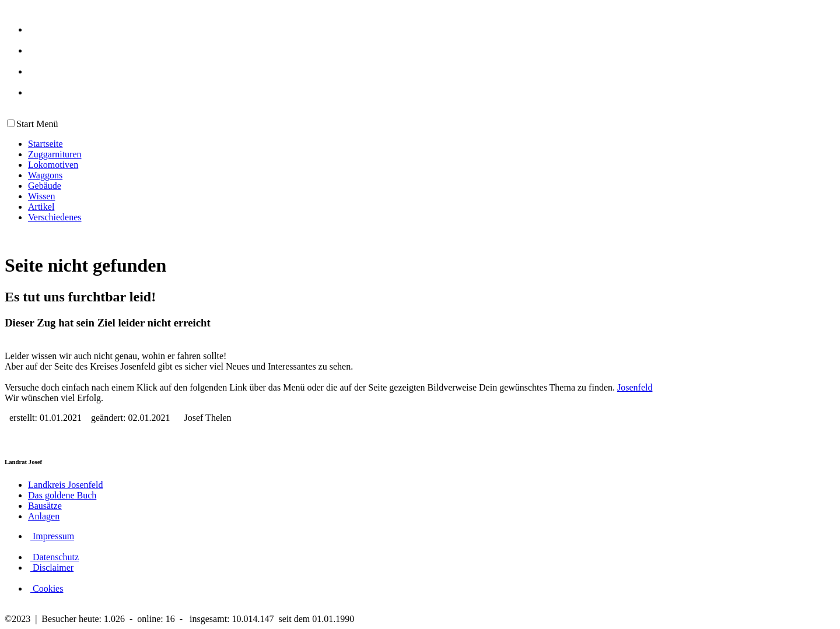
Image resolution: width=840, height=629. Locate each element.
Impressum (52, 536)
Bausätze (45, 506)
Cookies (47, 588)
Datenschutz (55, 557)
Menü (46, 124)
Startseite (45, 144)
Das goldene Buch (62, 495)
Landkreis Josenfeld (65, 485)
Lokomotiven (53, 165)
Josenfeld (635, 387)
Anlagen (44, 516)
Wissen (41, 196)
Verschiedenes (55, 217)
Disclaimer (52, 567)
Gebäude (45, 186)
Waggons (45, 175)
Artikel (41, 207)
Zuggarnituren (55, 154)
